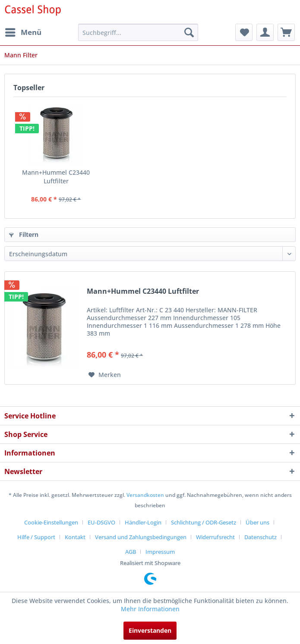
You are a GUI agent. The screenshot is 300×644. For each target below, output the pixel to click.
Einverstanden (150, 630)
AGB (131, 552)
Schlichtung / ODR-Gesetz (204, 522)
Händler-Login (143, 522)
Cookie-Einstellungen (51, 522)
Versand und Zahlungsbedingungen (141, 537)
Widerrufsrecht (215, 537)
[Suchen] (189, 32)
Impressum (160, 552)
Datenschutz (261, 537)
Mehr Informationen (150, 609)
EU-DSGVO (101, 522)
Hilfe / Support (36, 537)
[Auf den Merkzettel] (105, 375)
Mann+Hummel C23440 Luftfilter (56, 177)
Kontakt (75, 537)
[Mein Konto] (265, 32)
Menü (23, 31)
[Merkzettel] (244, 32)
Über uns (257, 522)
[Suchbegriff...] (138, 32)
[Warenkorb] (286, 32)
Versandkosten (145, 495)
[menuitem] (23, 32)
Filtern (24, 234)
